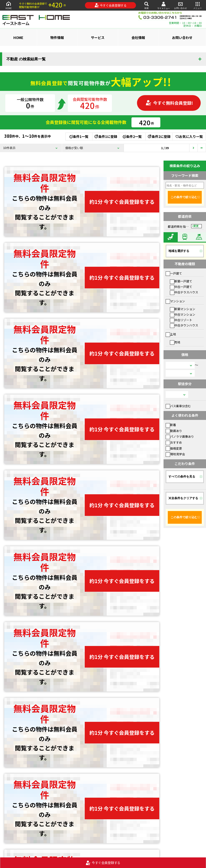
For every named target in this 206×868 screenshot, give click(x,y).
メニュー (198, 5)
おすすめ (174, 442)
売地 (175, 342)
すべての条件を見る (182, 476)
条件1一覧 (79, 136)
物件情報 (57, 37)
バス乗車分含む (178, 406)
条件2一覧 (132, 136)
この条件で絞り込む (184, 197)
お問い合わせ (181, 5)
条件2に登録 (159, 136)
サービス (98, 37)
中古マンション (183, 314)
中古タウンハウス (184, 325)
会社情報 (138, 37)
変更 (196, 226)
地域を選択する (179, 251)
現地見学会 (175, 454)
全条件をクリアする (183, 498)
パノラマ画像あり (180, 436)
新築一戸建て (181, 281)
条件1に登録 (106, 136)
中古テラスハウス (184, 292)
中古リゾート (181, 320)
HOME (8, 5)
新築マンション (183, 309)
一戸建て (174, 273)
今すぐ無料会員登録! (169, 103)
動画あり (174, 431)
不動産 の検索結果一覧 (26, 59)
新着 (171, 425)
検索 (147, 5)
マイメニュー (164, 5)
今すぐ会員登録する (111, 5)
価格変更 (174, 448)
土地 (171, 334)
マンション (175, 301)
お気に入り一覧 (189, 136)
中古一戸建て (181, 287)
